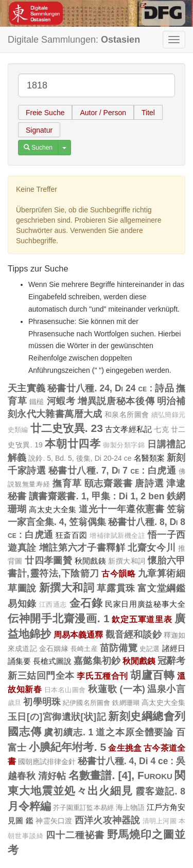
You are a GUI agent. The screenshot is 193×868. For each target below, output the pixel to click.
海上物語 (130, 807)
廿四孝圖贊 (48, 560)
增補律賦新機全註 (117, 536)
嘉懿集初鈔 (97, 661)
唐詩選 (149, 483)
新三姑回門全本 (41, 676)
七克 (161, 429)
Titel (148, 113)
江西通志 (53, 605)
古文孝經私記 (128, 429)
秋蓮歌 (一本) (116, 689)
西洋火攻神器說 (108, 820)
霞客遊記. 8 (160, 791)
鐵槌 (37, 402)
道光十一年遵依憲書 (121, 509)
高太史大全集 (53, 509)
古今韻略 (118, 573)
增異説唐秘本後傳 (116, 401)
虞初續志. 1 (68, 732)
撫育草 (67, 483)
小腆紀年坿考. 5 (68, 747)
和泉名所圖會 (127, 414)
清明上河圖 (160, 821)
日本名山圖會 (65, 690)
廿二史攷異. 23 (67, 428)
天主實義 (27, 388)
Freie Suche (45, 113)
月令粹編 (29, 806)
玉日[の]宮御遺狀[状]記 (57, 717)
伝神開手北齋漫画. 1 (59, 618)
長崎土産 (84, 649)
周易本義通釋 (78, 635)
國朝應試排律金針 (47, 762)
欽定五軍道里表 (142, 619)
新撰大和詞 (127, 561)
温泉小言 (166, 689)
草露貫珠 (116, 588)
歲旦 (14, 703)
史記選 (150, 649)
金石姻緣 (54, 648)
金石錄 (86, 603)
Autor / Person (103, 113)
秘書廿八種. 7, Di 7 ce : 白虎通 (112, 471)
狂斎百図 (72, 535)
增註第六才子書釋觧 (82, 548)
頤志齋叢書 (109, 483)
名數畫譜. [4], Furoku (120, 775)
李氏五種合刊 (102, 676)
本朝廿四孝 (73, 444)
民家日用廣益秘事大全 (145, 604)
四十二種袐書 (75, 835)
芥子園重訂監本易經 (83, 808)
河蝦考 (61, 401)
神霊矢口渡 (54, 821)
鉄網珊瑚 (126, 703)
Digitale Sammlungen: (74, 40)
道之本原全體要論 (135, 732)
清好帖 (52, 776)
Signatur (39, 130)
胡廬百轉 (152, 675)
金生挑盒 (125, 748)
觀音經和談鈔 (134, 635)
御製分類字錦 (124, 445)
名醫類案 (149, 458)
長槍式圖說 (52, 661)
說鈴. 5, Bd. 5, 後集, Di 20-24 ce (80, 458)
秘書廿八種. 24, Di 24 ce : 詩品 (111, 388)
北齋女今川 (152, 548)
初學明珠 (42, 702)
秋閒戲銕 (91, 561)
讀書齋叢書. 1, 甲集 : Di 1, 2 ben (97, 496)
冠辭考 (171, 661)
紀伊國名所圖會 (86, 703)
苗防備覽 (119, 648)
